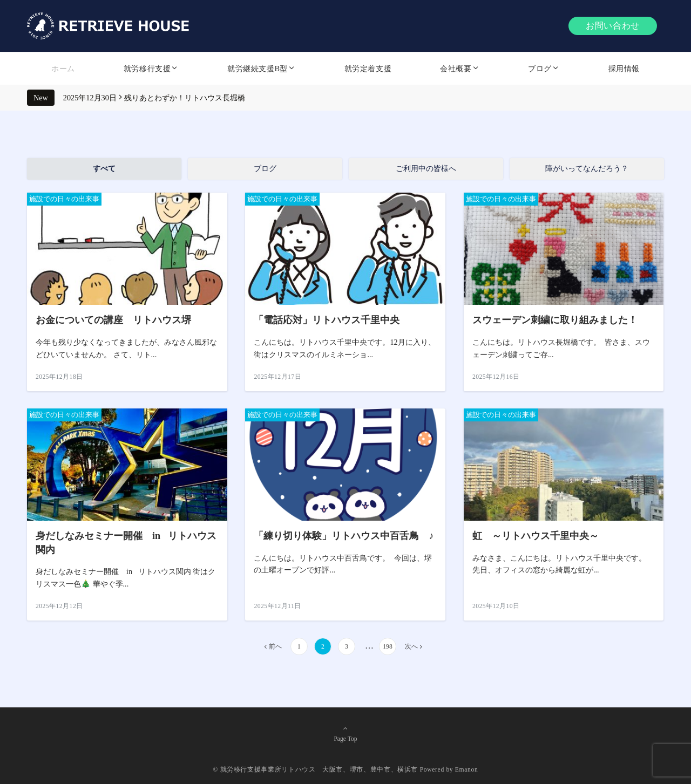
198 (387, 647)
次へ (411, 647)
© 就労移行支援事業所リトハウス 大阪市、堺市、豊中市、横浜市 (316, 770)
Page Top (345, 734)
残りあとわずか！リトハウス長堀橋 (185, 98)
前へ (275, 647)
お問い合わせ (613, 26)
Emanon (467, 770)
